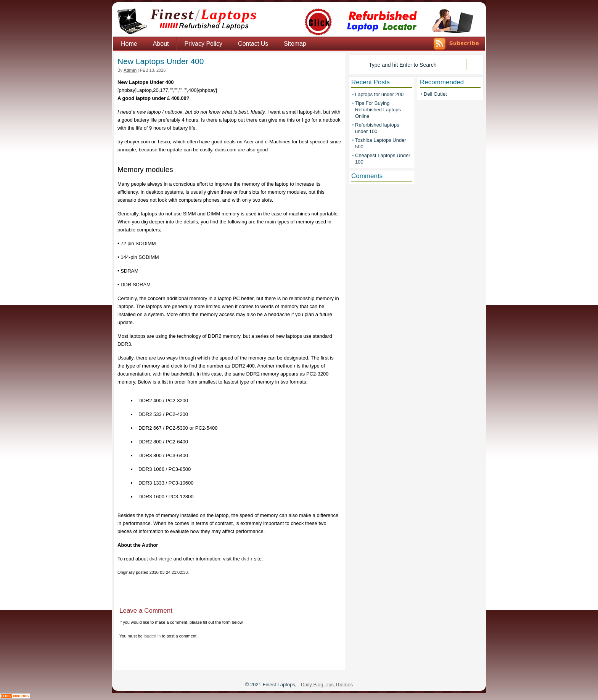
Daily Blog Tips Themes (327, 685)
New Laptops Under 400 (161, 61)
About (161, 44)
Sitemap (295, 44)
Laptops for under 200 (379, 94)
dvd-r (247, 559)
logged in (152, 636)
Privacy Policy (204, 44)
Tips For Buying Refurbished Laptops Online (378, 110)
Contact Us (253, 44)
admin (130, 70)
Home (129, 44)
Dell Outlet (435, 94)
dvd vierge (161, 559)
